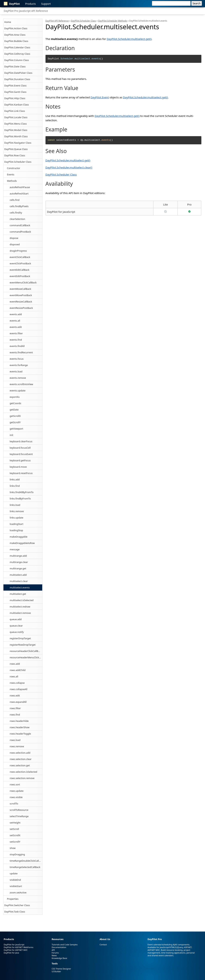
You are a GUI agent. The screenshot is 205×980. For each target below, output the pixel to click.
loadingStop (16, 530)
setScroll (14, 829)
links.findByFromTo (20, 499)
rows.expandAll (18, 702)
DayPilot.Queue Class (16, 149)
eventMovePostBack (21, 295)
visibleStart (16, 886)
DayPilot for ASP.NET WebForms (19, 947)
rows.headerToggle (20, 734)
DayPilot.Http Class (15, 98)
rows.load (15, 740)
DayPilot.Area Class (15, 35)
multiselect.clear (19, 581)
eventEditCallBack (20, 270)
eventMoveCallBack (20, 289)
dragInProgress (18, 251)
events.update (18, 391)
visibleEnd (15, 880)
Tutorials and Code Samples (65, 945)
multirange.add (18, 556)
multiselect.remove (20, 613)
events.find (16, 340)
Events (11, 174)
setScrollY (15, 842)
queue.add (16, 619)
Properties (13, 899)
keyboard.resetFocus (21, 473)
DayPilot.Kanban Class (17, 105)
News (54, 955)
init (12, 435)
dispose (14, 238)
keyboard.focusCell (20, 448)
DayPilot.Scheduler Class (18, 162)
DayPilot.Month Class (16, 136)
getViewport (16, 429)
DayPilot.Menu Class (16, 124)
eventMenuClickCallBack (23, 282)
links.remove (17, 511)
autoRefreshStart (19, 194)
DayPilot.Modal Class (16, 130)
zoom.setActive (18, 892)
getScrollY (15, 422)
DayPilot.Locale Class (16, 117)
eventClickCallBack (20, 257)
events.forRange (19, 365)
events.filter (16, 333)
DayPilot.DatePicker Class (18, 73)
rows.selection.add (20, 753)
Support (46, 4)
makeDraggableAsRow (22, 543)
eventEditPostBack (20, 276)
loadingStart (17, 524)
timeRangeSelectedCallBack (25, 867)
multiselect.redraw (20, 607)
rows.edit (15, 696)
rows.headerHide (19, 721)
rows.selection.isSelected (24, 772)
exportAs (15, 397)
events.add (16, 314)
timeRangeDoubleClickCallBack (26, 861)
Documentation (59, 947)
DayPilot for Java (11, 953)
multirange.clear (19, 562)
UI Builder (56, 971)
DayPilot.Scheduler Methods (113, 21)
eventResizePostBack (21, 308)
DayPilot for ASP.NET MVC (16, 950)
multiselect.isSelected (22, 600)
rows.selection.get (20, 765)
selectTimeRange (19, 816)
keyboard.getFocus (20, 460)
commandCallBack (20, 225)
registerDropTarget (20, 638)
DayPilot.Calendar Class (17, 47)
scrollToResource (19, 810)
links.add (15, 479)
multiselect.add (18, 575)
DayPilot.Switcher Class (17, 905)
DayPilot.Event (100, 97)
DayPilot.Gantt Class (15, 92)
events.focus (17, 359)
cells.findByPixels (19, 206)
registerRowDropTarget (23, 645)
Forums (55, 953)
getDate (14, 410)
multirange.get (18, 568)
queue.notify (17, 632)
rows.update (17, 791)
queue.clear (16, 626)
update (14, 873)
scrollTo (14, 804)
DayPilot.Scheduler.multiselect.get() (129, 39)
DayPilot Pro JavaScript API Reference (26, 11)
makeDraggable (19, 537)
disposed (15, 244)
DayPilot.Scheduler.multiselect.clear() (69, 167)
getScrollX (15, 416)
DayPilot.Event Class (15, 86)
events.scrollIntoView (21, 384)
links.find (15, 486)
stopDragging (17, 854)
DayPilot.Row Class (15, 155)
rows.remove (17, 746)
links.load (15, 505)
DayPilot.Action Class (16, 28)
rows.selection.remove (22, 778)
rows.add (15, 664)
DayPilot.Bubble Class (16, 41)
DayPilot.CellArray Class (17, 54)
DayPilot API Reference (57, 21)
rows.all (14, 676)
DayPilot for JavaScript (61, 212)
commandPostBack (20, 232)
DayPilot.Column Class (17, 60)
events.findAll (17, 346)
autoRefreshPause (20, 187)
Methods (12, 181)
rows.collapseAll (19, 689)
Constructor (14, 168)
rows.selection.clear (21, 759)
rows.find (15, 715)
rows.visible (16, 797)
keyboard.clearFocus (21, 441)
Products (30, 4)
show (13, 848)
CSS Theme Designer (61, 969)
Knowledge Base (59, 958)
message (15, 549)
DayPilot (12, 4)
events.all (15, 321)
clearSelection (17, 219)
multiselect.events (20, 587)
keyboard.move (18, 467)
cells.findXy (16, 213)
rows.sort (15, 784)
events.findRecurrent (21, 352)
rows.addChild (18, 670)
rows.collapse (17, 683)
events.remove (18, 378)
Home (8, 22)
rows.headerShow (20, 727)
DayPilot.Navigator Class (18, 143)
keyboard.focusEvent (21, 454)
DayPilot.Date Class (15, 66)
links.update (17, 518)
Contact (103, 945)
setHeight (15, 823)
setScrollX (15, 835)
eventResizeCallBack (21, 302)
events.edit (16, 327)
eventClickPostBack (20, 263)
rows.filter (15, 708)
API (53, 950)
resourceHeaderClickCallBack (26, 651)
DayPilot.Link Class (15, 111)
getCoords (15, 403)
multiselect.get (18, 594)
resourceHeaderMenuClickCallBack (26, 657)
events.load (16, 371)
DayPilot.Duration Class (17, 79)
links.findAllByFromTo (22, 492)
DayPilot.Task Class (15, 912)
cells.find (15, 200)
